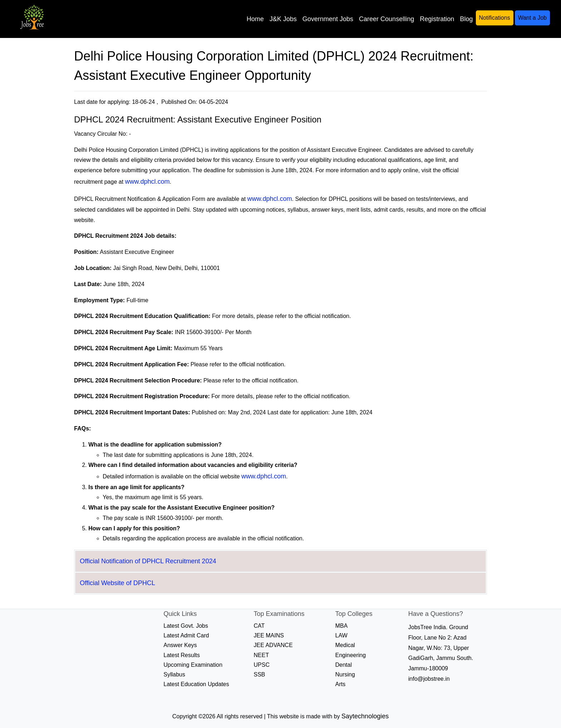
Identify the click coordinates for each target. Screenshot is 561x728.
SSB (259, 674)
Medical (345, 645)
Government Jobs (328, 19)
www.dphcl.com (147, 182)
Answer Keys (180, 645)
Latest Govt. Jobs (186, 626)
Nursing (345, 674)
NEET (261, 655)
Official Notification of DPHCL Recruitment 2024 (148, 561)
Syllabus (174, 674)
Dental (343, 665)
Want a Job (532, 18)
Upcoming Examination (193, 665)
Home (255, 19)
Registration (437, 19)
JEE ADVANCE (273, 645)
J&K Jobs (283, 19)
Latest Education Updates (196, 684)
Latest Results (182, 655)
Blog (466, 19)
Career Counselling (386, 19)
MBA (342, 626)
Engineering (350, 655)
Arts (340, 684)
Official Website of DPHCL (117, 583)
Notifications (495, 18)
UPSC (262, 665)
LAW (341, 635)
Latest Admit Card (186, 635)
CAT (259, 626)
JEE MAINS (269, 635)
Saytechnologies (365, 716)
